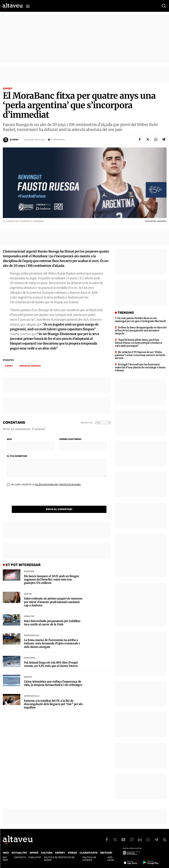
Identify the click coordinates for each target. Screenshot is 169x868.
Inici (6, 853)
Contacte (20, 857)
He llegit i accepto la (44, 485)
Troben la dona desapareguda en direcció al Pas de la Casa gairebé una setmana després (141, 330)
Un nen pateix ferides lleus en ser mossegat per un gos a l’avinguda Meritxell (140, 320)
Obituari (106, 853)
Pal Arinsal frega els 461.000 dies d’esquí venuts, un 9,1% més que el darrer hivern (51, 664)
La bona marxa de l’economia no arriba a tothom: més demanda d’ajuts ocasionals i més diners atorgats (52, 643)
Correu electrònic (70, 439)
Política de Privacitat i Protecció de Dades (58, 485)
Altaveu (14, 140)
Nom (9, 439)
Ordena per (87, 423)
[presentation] (34, 499)
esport (9, 366)
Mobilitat (29, 616)
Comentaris (58, 140)
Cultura (47, 853)
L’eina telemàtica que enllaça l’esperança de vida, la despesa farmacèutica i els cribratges (53, 683)
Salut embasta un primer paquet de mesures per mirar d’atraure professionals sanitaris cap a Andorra (53, 602)
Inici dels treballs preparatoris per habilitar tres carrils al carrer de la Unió (52, 623)
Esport (8, 89)
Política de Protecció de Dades (59, 859)
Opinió (34, 853)
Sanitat (28, 594)
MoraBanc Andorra (30, 366)
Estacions (29, 658)
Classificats (89, 853)
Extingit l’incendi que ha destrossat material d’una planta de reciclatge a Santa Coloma (140, 367)
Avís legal (111, 859)
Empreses (29, 571)
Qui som (5, 859)
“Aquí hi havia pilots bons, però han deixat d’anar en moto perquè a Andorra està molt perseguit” (138, 343)
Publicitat (35, 857)
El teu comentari (17, 456)
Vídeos (72, 853)
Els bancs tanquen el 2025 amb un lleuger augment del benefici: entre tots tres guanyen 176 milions (51, 580)
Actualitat (19, 853)
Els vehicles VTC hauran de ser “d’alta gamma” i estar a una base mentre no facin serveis (140, 355)
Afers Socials (32, 635)
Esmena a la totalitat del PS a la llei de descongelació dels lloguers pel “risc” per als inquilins (53, 704)
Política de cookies (89, 859)
